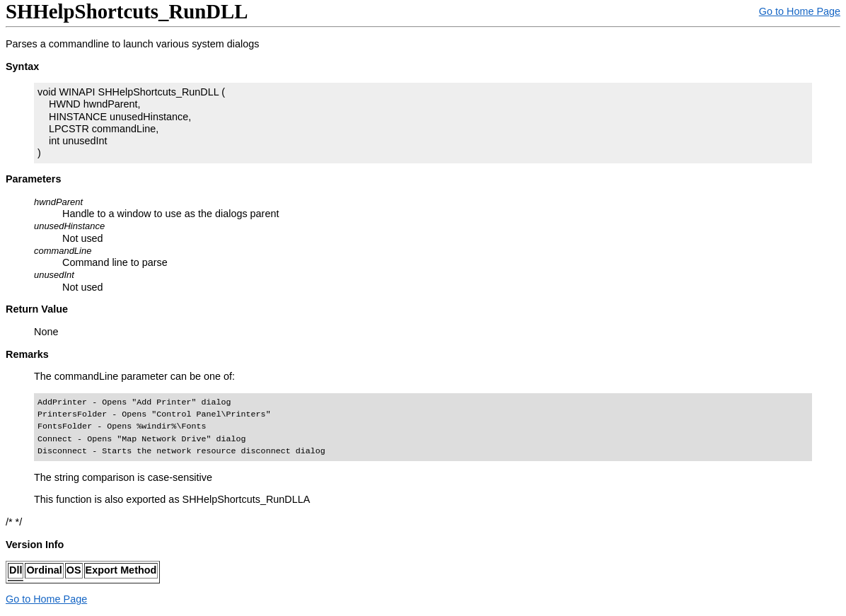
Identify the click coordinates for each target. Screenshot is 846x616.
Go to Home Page (800, 11)
